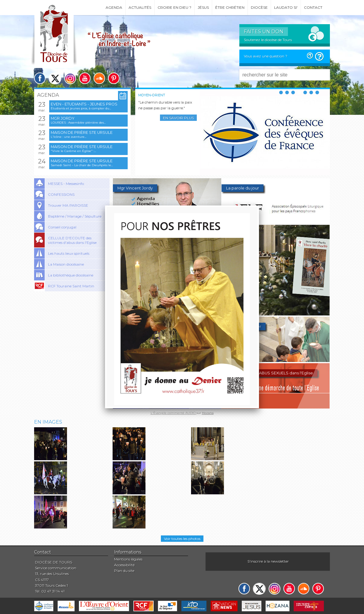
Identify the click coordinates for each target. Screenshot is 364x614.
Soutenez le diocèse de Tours (268, 40)
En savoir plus (178, 118)
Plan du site (124, 571)
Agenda (114, 7)
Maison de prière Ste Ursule (82, 132)
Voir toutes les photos (182, 539)
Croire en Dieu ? (174, 7)
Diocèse (259, 7)
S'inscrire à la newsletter (268, 561)
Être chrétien (230, 7)
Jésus (203, 7)
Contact (313, 7)
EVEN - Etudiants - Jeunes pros (84, 104)
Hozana (208, 413)
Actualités (140, 7)
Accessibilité (124, 565)
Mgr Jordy (63, 118)
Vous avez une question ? (266, 56)
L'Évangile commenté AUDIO (174, 413)
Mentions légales (128, 559)
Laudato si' (286, 7)
